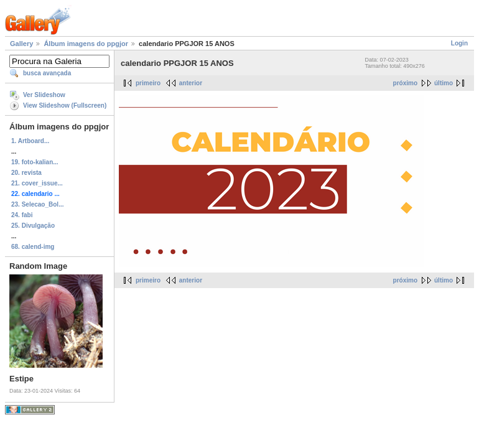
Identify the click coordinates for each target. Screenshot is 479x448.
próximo (405, 83)
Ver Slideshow (44, 95)
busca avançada (47, 73)
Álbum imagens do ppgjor (86, 44)
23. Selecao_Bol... (38, 204)
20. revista (26, 173)
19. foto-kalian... (35, 162)
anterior (191, 83)
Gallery (21, 44)
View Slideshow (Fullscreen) (65, 105)
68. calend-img (33, 247)
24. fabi (22, 215)
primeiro (148, 83)
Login (459, 43)
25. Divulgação (33, 226)
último (444, 83)
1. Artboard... (30, 141)
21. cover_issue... (37, 183)
